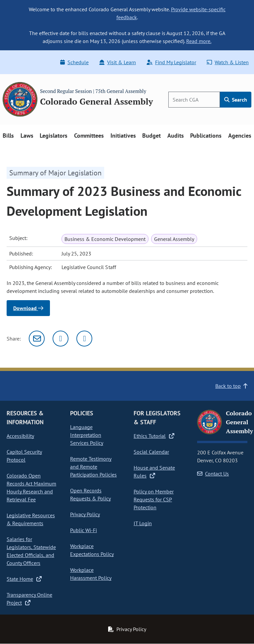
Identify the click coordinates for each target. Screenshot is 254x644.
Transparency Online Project (29, 599)
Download (28, 308)
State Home (24, 579)
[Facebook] (84, 339)
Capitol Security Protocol (24, 456)
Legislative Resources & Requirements (31, 519)
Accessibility (20, 436)
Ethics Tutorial (154, 436)
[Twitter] (61, 339)
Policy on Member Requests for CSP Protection (154, 499)
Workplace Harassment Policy (91, 574)
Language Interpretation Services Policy (87, 435)
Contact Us (213, 474)
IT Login (143, 523)
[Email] (37, 339)
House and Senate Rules (154, 472)
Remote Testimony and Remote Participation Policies (93, 467)
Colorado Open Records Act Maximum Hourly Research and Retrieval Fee (31, 487)
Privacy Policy (85, 514)
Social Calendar (151, 452)
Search (236, 100)
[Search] (194, 100)
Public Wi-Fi (84, 530)
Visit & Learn (118, 62)
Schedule (74, 62)
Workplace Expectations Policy (92, 550)
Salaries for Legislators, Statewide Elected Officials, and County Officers (31, 551)
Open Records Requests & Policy (90, 494)
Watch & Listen (228, 62)
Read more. (199, 41)
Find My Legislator (171, 62)
